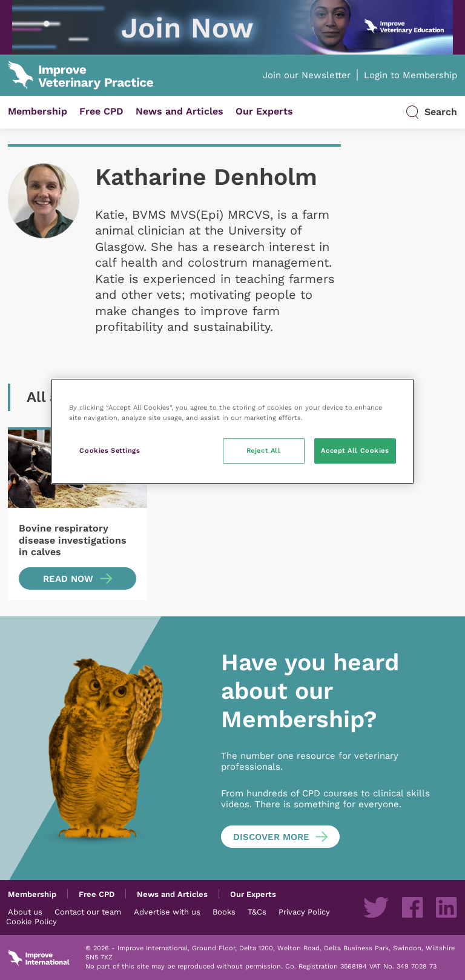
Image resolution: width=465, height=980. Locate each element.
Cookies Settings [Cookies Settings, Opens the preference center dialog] (110, 450)
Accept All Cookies (355, 450)
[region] (232, 431)
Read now (68, 579)
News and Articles (180, 111)
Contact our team (88, 912)
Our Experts (264, 111)
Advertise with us (167, 912)
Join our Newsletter (307, 75)
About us (25, 912)
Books (224, 912)
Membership (38, 111)
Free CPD (101, 111)
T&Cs (257, 912)
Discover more (271, 837)
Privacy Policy (304, 912)
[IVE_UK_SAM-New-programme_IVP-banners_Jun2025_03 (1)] (232, 27)
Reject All (264, 450)
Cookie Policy (31, 921)
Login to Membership (411, 75)
